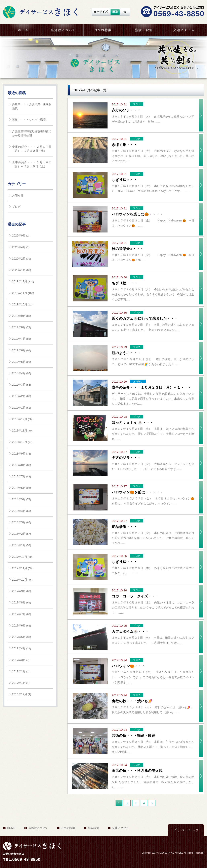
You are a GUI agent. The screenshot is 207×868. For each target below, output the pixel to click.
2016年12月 (20, 694)
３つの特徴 (103, 30)
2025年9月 (19, 235)
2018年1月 (19, 545)
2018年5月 (19, 499)
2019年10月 (20, 304)
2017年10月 (20, 580)
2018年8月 (19, 465)
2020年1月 (19, 270)
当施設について (63, 30)
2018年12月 (20, 419)
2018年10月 (20, 442)
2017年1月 (19, 683)
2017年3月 (19, 660)
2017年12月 (20, 557)
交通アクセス (184, 30)
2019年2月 (19, 396)
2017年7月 (19, 614)
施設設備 (93, 828)
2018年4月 (19, 511)
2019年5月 (19, 362)
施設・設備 (144, 30)
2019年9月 (19, 316)
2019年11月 (20, 293)
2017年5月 (19, 637)
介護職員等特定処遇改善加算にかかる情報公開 (32, 133)
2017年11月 (20, 568)
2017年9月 (19, 591)
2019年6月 (19, 350)
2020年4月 (19, 247)
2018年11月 (20, 430)
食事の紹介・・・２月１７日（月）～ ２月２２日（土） (32, 149)
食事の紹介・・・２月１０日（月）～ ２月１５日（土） (32, 164)
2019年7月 (19, 339)
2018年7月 (19, 476)
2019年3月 (19, 385)
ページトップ (190, 830)
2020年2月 (19, 259)
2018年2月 (19, 534)
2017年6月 (19, 625)
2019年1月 (19, 408)
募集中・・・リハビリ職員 (29, 120)
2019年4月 (19, 373)
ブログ (16, 207)
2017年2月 (19, 671)
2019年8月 (19, 327)
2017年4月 (19, 648)
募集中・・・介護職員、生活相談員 (32, 106)
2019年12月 (20, 281)
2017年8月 (19, 602)
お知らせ (18, 195)
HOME (23, 30)
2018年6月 (19, 488)
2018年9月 (19, 454)
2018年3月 (19, 522)
